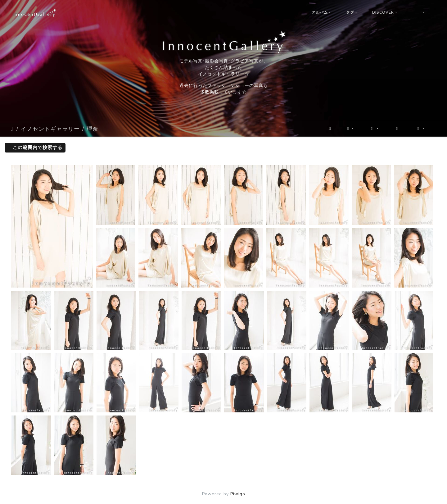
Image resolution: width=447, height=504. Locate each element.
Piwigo (238, 494)
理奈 (93, 129)
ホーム (12, 129)
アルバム (320, 12)
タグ (350, 12)
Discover (383, 12)
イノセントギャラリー (50, 129)
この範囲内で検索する (35, 148)
